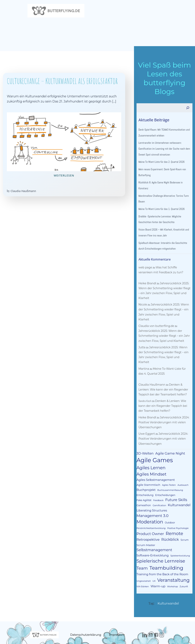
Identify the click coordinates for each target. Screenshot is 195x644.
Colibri (141, 634)
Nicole (142, 306)
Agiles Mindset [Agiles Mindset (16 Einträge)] (151, 465)
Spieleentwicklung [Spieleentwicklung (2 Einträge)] (180, 542)
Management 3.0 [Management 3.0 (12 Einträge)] (152, 507)
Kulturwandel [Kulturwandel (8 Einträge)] (162, 497)
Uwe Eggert (146, 425)
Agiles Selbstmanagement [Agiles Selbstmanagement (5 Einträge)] (155, 471)
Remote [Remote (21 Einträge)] (174, 525)
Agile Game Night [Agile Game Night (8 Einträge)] (170, 445)
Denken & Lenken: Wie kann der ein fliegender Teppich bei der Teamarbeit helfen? (163, 381)
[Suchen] (188, 109)
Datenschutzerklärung (86, 621)
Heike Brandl (147, 284)
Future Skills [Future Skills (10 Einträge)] (159, 491)
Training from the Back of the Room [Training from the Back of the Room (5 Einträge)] (162, 561)
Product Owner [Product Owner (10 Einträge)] (150, 525)
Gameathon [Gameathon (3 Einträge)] (179, 492)
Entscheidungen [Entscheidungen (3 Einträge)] (165, 486)
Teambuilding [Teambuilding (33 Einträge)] (166, 554)
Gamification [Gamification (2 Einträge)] (143, 497)
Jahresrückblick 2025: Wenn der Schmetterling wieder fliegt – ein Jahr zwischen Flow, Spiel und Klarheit (164, 311)
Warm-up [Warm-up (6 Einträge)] (157, 573)
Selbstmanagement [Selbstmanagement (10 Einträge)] (174, 536)
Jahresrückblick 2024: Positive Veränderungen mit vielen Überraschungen (163, 414)
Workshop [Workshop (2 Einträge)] (172, 573)
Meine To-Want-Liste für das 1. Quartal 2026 (161, 210)
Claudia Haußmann (23, 192)
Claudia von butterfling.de (156, 322)
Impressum (117, 621)
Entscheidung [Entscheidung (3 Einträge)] (144, 486)
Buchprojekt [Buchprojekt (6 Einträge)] (145, 481)
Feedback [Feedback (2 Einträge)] (141, 492)
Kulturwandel (168, 590)
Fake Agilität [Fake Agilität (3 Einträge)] (184, 486)
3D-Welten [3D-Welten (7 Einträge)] (144, 445)
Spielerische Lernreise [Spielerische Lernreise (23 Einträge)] (160, 547)
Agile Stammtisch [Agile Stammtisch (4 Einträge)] (148, 476)
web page (145, 269)
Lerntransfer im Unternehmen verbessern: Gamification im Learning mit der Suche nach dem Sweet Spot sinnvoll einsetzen (164, 150)
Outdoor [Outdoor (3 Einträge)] (169, 514)
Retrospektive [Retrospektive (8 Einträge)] (147, 531)
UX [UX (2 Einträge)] (153, 568)
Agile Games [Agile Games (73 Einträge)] (154, 452)
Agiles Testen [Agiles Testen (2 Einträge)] (168, 477)
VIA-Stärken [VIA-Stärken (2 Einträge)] (142, 573)
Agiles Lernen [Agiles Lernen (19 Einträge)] (150, 459)
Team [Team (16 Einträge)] (142, 555)
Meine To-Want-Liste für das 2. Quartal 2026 (161, 163)
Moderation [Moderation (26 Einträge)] (149, 513)
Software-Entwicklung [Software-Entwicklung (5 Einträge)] (152, 542)
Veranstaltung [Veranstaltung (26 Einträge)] (173, 567)
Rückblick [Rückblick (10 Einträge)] (169, 531)
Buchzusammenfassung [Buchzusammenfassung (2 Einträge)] (170, 482)
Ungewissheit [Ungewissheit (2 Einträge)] (143, 568)
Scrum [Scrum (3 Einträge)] (184, 531)
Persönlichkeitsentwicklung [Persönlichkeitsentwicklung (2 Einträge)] (150, 520)
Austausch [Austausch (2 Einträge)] (182, 477)
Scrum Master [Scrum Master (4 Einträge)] (145, 537)
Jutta (141, 344)
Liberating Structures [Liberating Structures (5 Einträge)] (151, 502)
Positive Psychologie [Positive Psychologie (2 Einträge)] (177, 520)
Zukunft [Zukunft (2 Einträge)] (183, 573)
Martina (143, 360)
